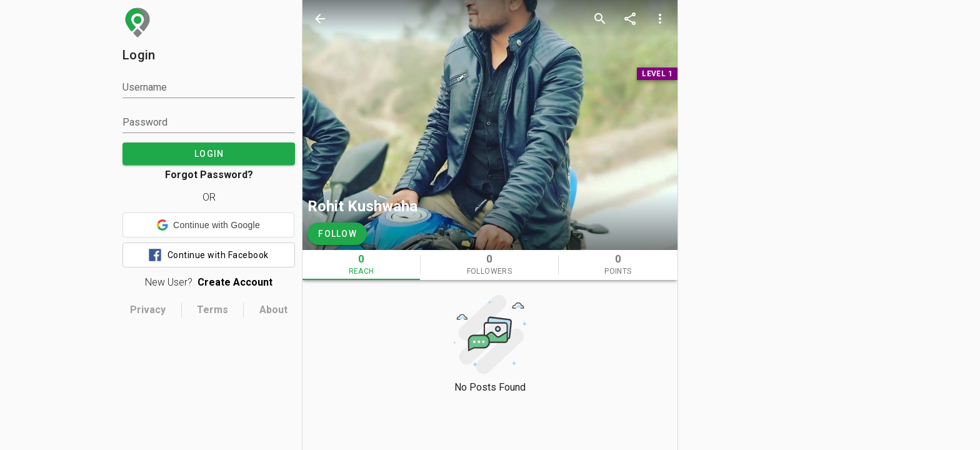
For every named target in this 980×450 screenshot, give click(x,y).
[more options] (660, 19)
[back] (320, 19)
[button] (208, 225)
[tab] (361, 265)
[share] (630, 19)
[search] (600, 19)
